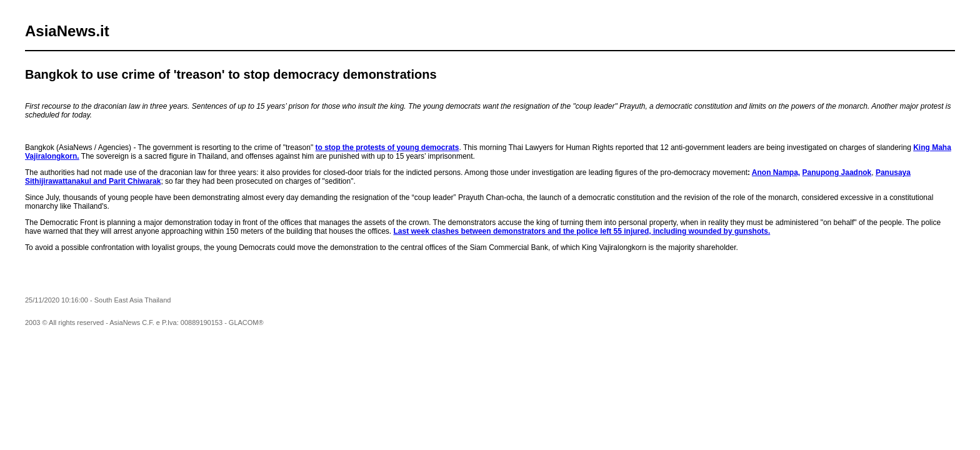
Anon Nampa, (776, 172)
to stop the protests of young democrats (387, 147)
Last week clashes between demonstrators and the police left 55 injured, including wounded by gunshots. (582, 231)
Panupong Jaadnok (837, 172)
